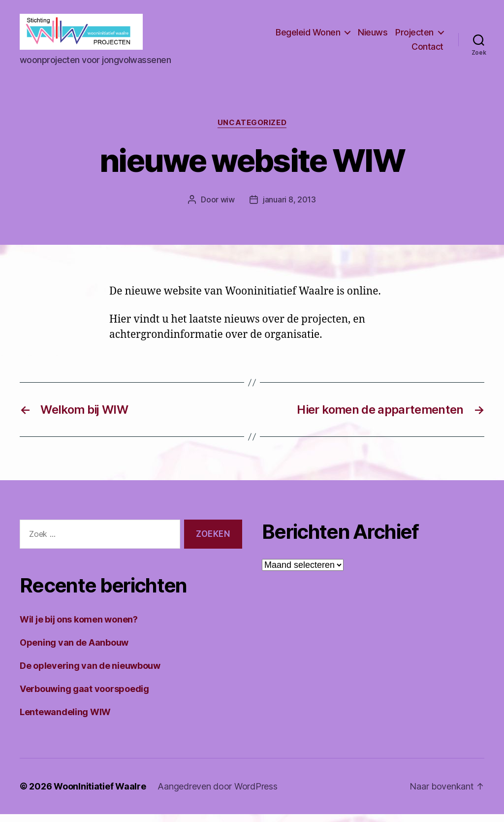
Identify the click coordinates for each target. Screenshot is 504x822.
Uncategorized (252, 131)
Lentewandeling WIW (65, 720)
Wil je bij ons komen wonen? (79, 627)
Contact (427, 51)
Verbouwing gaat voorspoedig (84, 697)
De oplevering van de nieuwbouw (90, 674)
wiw (228, 208)
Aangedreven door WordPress (217, 794)
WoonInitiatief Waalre (100, 794)
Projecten (414, 36)
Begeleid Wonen (308, 36)
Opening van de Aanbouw (74, 650)
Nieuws (373, 36)
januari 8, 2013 (289, 208)
